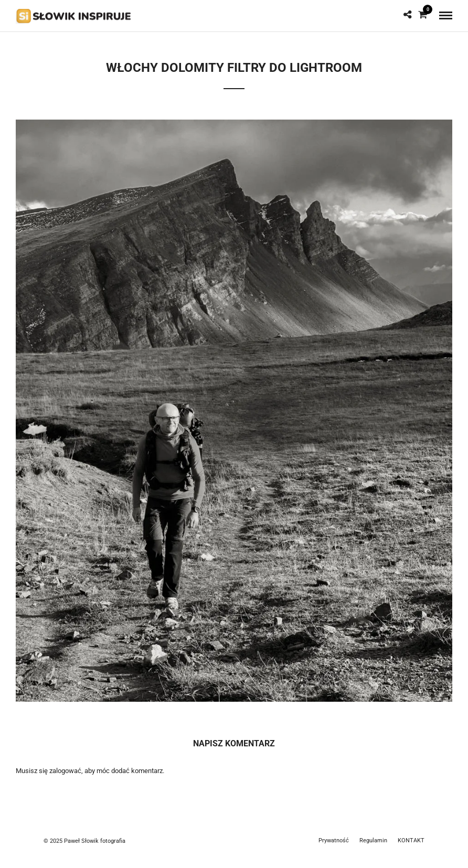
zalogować (65, 771)
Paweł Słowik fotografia (95, 841)
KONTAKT (411, 840)
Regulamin (373, 840)
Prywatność (334, 840)
